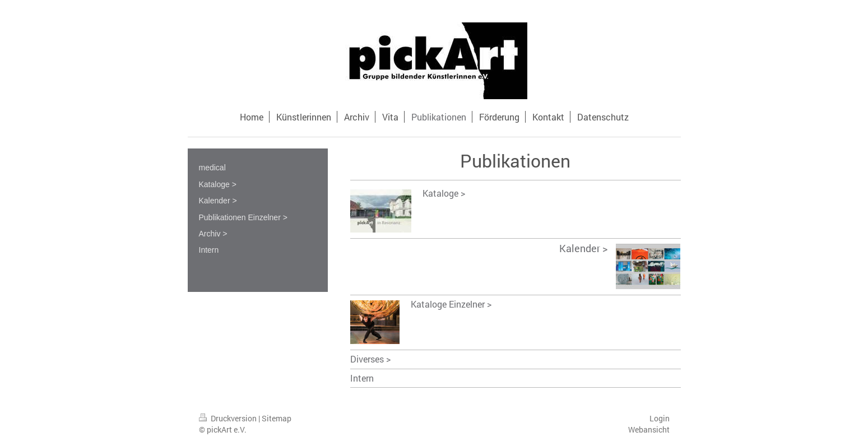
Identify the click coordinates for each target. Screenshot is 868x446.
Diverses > (370, 359)
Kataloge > (444, 193)
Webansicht (649, 429)
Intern (362, 378)
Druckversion (229, 418)
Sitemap (277, 418)
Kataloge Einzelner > (451, 304)
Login (660, 418)
